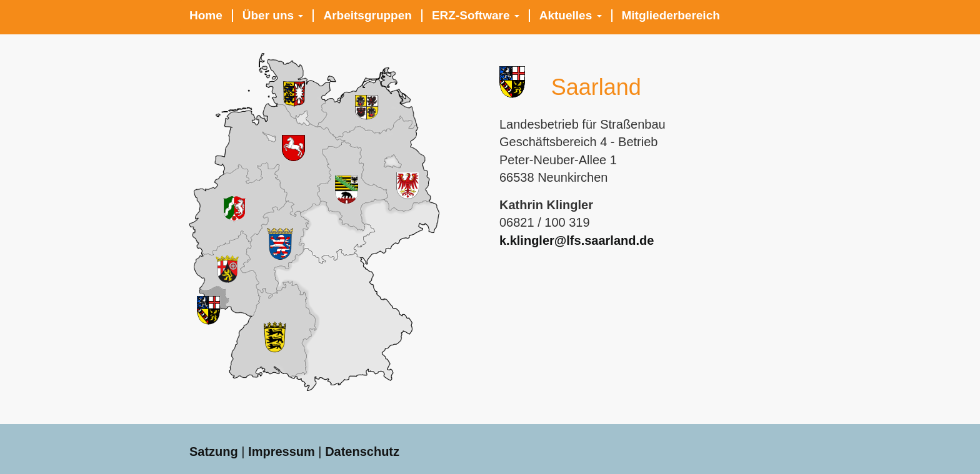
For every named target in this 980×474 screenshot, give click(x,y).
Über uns (273, 16)
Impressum (282, 452)
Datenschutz (362, 452)
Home (206, 16)
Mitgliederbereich (671, 16)
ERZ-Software (476, 16)
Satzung (214, 452)
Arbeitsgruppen (367, 16)
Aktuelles (571, 16)
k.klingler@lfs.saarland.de (577, 240)
